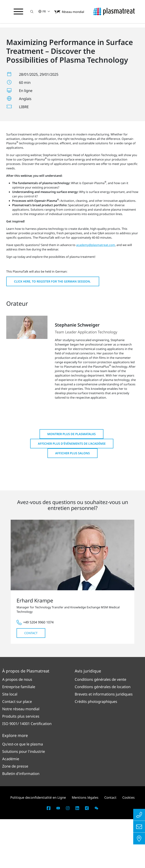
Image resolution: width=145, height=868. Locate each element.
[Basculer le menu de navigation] (18, 12)
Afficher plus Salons (72, 502)
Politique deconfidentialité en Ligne (38, 846)
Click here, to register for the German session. (53, 330)
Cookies (129, 846)
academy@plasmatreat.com (96, 294)
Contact (31, 682)
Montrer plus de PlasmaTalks (71, 483)
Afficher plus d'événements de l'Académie (72, 492)
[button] (32, 12)
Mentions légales (85, 846)
